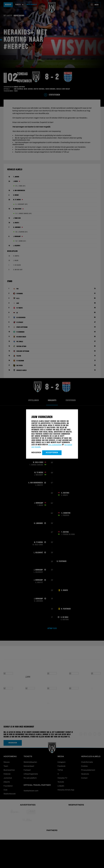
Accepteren (52, 453)
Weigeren (36, 453)
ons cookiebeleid (55, 445)
